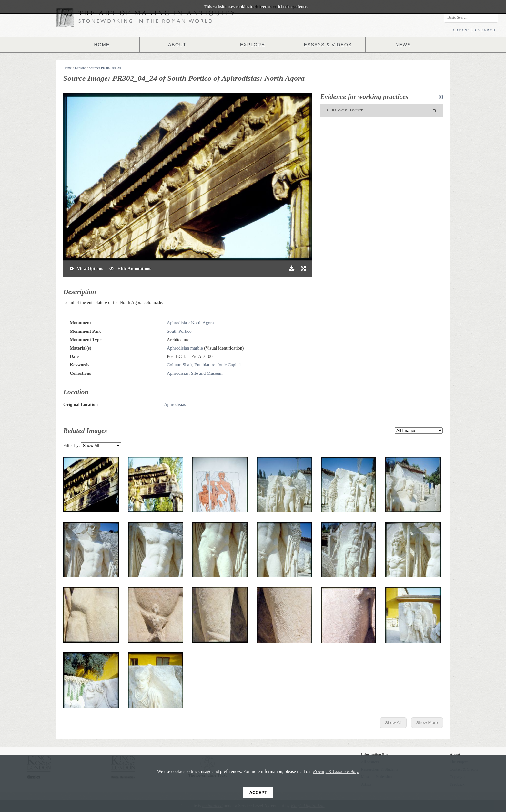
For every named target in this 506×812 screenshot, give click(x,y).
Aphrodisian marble (185, 348)
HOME (102, 45)
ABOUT (177, 45)
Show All (393, 723)
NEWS (403, 45)
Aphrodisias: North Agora (190, 323)
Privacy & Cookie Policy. (336, 771)
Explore (80, 68)
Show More (427, 723)
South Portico (179, 331)
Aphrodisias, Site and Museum (195, 373)
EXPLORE (253, 45)
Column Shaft (179, 365)
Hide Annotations (130, 269)
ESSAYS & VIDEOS (328, 45)
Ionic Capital (229, 365)
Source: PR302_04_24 (105, 68)
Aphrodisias (175, 404)
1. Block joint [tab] (381, 111)
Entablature (205, 365)
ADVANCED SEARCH (474, 30)
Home (67, 68)
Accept (258, 792)
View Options (86, 269)
